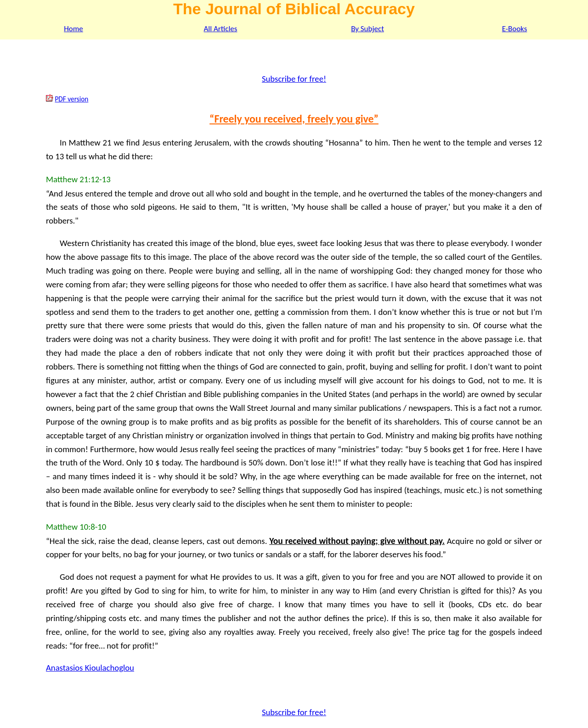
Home (73, 29)
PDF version (71, 99)
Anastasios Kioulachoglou (90, 668)
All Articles (221, 29)
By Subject (367, 29)
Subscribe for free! (294, 79)
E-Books (515, 29)
